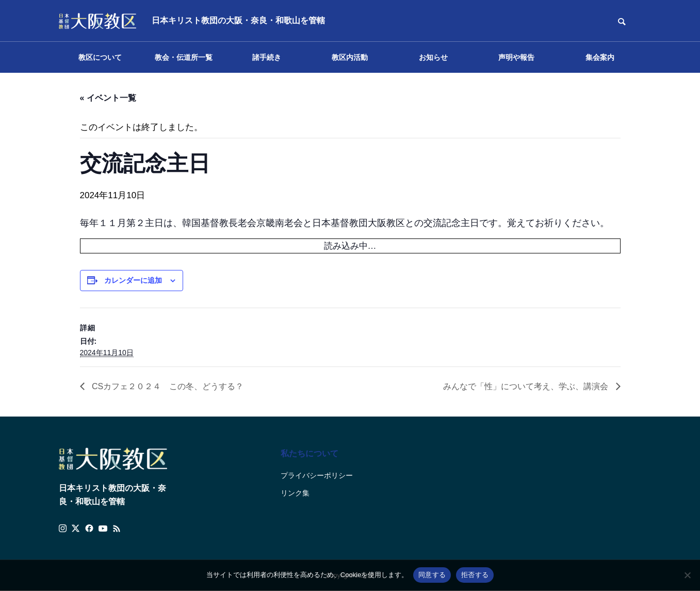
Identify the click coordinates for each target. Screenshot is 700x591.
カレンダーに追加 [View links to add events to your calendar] (133, 280)
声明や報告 (516, 57)
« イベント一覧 (108, 98)
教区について (100, 57)
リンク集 (295, 493)
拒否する (475, 575)
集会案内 (600, 57)
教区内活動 (350, 57)
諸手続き (267, 57)
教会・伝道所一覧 (184, 57)
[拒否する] (687, 575)
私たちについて (310, 453)
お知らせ (433, 57)
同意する (432, 575)
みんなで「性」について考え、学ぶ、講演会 (527, 386)
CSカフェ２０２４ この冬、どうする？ (167, 386)
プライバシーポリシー (317, 475)
